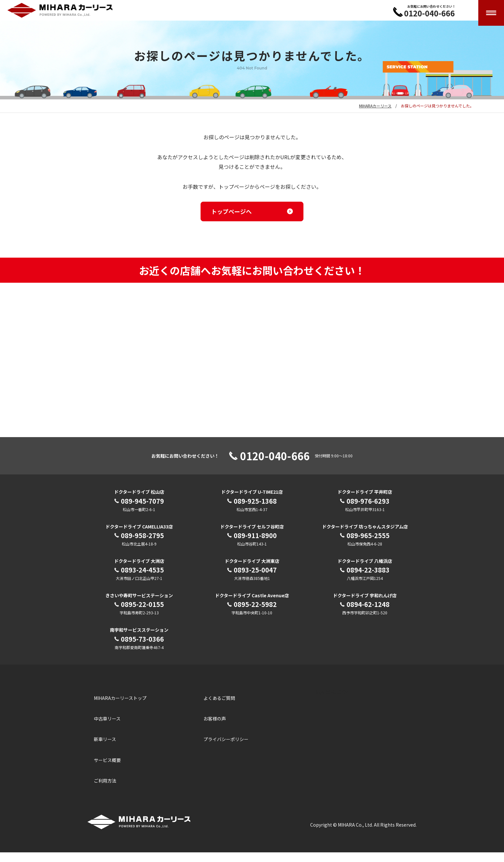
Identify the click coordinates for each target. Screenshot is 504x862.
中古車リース (107, 728)
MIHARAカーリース (375, 115)
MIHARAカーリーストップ (120, 708)
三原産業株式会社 (331, 702)
